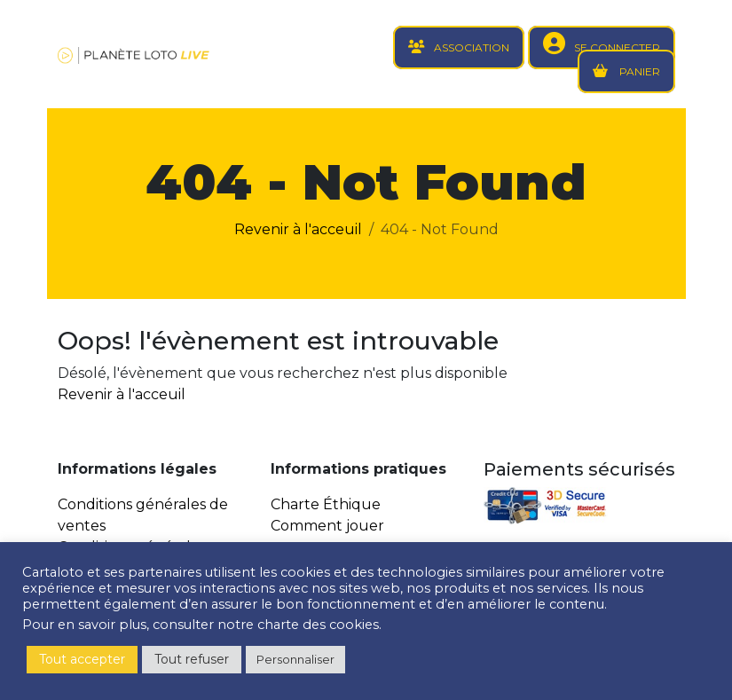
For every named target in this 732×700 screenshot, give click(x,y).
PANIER (638, 71)
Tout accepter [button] (82, 659)
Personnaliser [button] (295, 659)
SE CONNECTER (617, 47)
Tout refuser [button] (192, 659)
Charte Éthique (326, 504)
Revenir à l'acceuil (298, 229)
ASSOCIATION (472, 47)
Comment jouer (327, 526)
